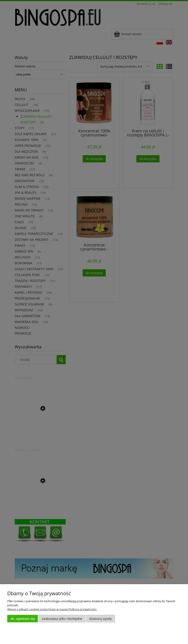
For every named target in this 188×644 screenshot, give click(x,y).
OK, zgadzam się (23, 619)
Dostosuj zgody (101, 619)
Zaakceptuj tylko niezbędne (62, 619)
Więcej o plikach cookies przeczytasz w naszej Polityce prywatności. (52, 609)
